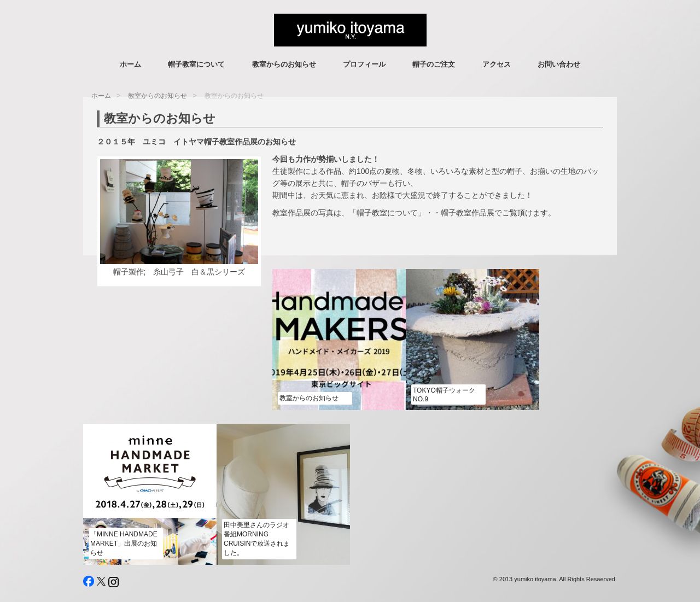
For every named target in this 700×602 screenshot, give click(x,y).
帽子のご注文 (434, 64)
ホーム (130, 64)
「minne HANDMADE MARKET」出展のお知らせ (124, 543)
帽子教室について (196, 64)
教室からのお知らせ (284, 64)
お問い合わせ (559, 64)
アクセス (497, 64)
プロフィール (364, 64)
